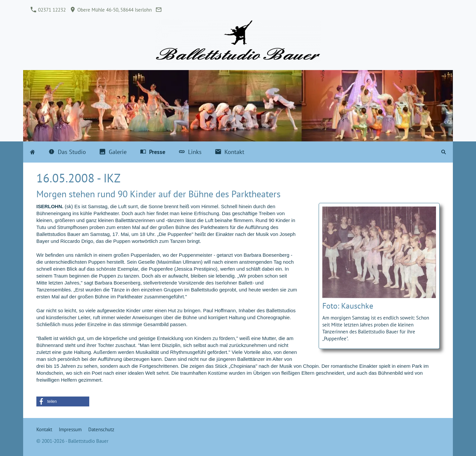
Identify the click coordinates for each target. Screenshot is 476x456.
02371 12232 (48, 10)
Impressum (70, 429)
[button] (63, 401)
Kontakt (44, 429)
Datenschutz (101, 429)
